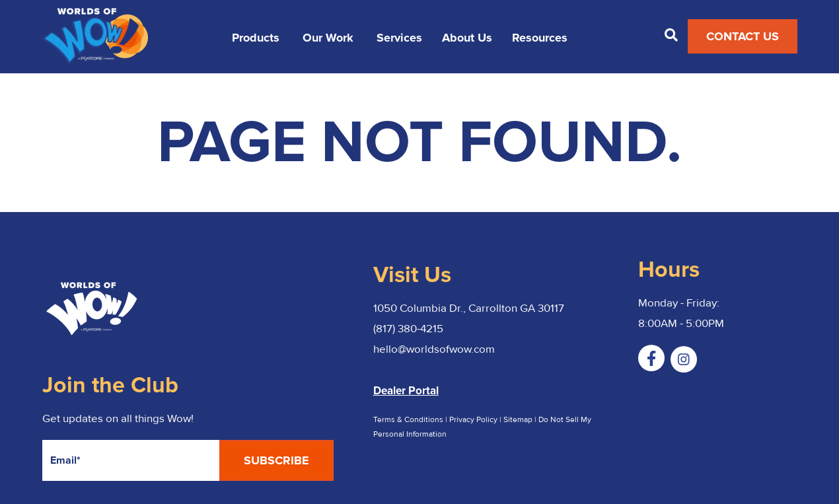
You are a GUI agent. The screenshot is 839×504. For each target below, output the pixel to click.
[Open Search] (671, 35)
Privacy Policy (473, 420)
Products (256, 38)
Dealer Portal (406, 391)
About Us (467, 38)
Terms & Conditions (408, 420)
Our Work (328, 38)
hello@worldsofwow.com (434, 349)
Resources (540, 38)
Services (399, 38)
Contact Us (743, 36)
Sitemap (519, 420)
